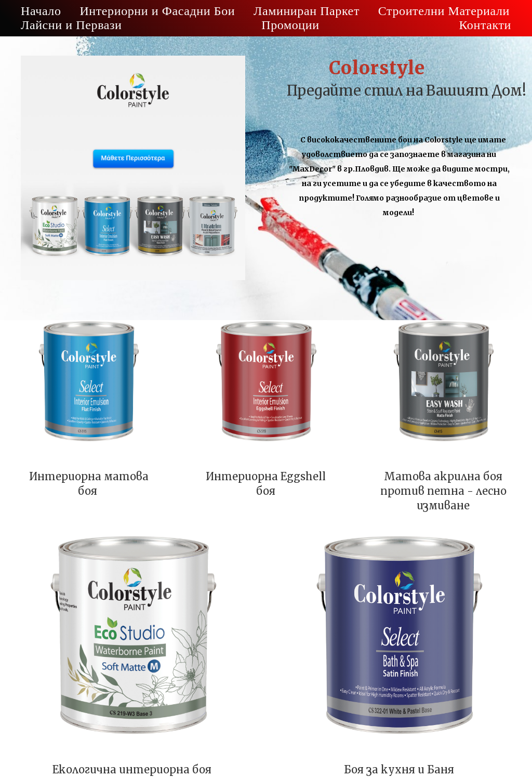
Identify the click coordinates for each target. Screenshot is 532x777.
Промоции (290, 25)
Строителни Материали (444, 11)
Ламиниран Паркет (307, 11)
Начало (41, 11)
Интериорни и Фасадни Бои (157, 11)
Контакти (485, 25)
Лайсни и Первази (71, 25)
